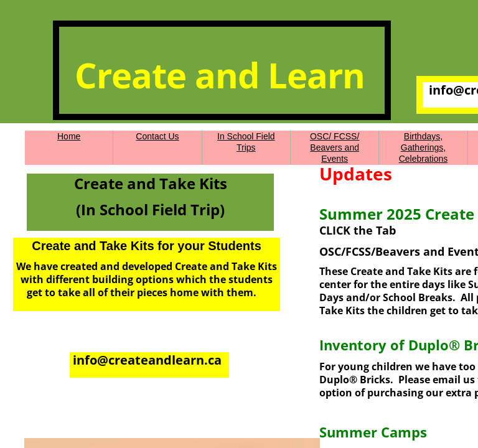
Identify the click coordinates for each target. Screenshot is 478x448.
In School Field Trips (246, 142)
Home (69, 136)
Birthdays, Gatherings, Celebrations (424, 147)
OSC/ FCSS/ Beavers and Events (335, 147)
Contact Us (157, 136)
